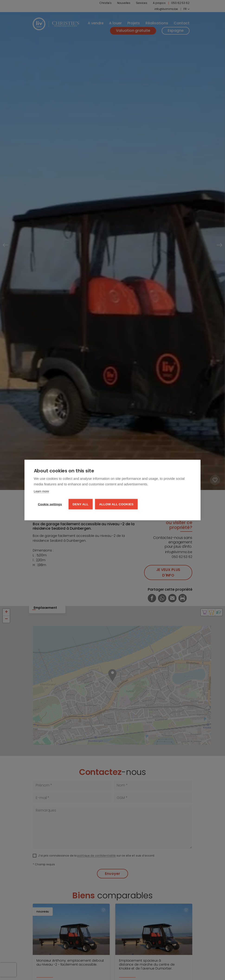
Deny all (80, 504)
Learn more (41, 491)
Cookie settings (50, 504)
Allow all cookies (116, 504)
